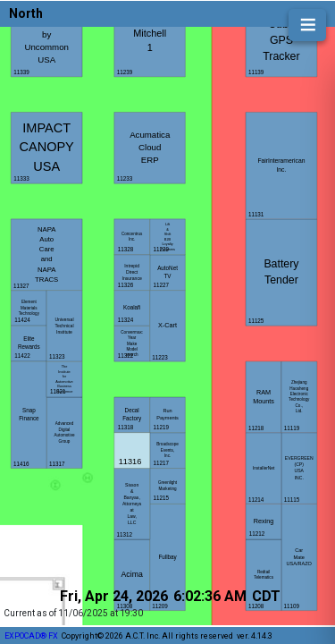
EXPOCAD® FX (31, 636)
